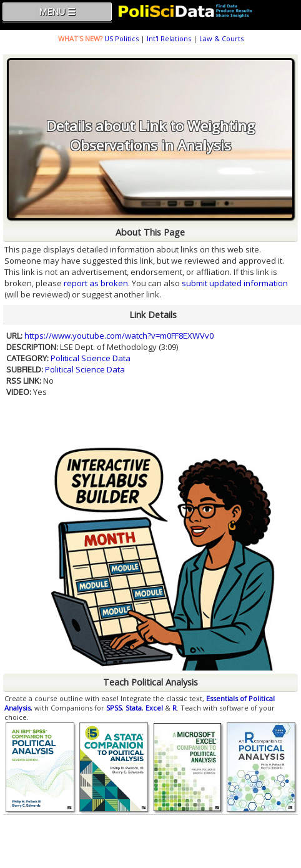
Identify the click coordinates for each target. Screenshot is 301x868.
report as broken (96, 283)
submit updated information (235, 283)
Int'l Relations (169, 38)
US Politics (121, 38)
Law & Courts (221, 38)
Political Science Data (91, 358)
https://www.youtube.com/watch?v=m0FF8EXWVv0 (119, 336)
